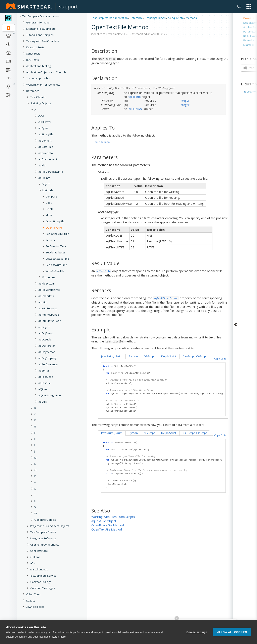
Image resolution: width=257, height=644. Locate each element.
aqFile (42, 165)
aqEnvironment (48, 159)
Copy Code (220, 359)
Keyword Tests (35, 47)
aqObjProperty (47, 358)
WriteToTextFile (55, 271)
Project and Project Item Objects (50, 526)
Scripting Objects (41, 103)
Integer (185, 100)
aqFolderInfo (46, 296)
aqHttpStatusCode (50, 321)
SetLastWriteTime (56, 265)
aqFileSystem (46, 284)
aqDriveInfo (46, 153)
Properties (49, 277)
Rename (51, 240)
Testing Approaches (39, 78)
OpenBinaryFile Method (108, 525)
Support (68, 6)
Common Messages (43, 588)
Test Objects (38, 97)
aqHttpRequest (48, 308)
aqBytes (43, 128)
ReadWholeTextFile (57, 234)
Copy (49, 203)
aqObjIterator (47, 346)
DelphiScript (169, 356)
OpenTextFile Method (107, 529)
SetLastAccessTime (57, 259)
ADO (41, 116)
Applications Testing (39, 66)
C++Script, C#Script (195, 356)
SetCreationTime (56, 246)
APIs (33, 563)
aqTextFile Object (104, 521)
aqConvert (45, 141)
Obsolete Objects (45, 520)
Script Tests (33, 54)
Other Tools (34, 594)
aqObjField (45, 339)
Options (35, 557)
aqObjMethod (47, 352)
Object (46, 184)
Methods (48, 190)
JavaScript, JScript (112, 356)
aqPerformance (48, 364)
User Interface (39, 551)
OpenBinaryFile (55, 221)
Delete (50, 209)
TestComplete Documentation (40, 16)
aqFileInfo (44, 178)
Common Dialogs (41, 582)
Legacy (31, 600)
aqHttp (42, 302)
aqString (44, 371)
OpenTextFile (54, 228)
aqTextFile (45, 383)
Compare (51, 196)
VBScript (149, 356)
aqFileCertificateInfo (51, 172)
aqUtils (43, 402)
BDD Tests (33, 60)
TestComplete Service (43, 576)
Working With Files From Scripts (113, 517)
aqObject (44, 327)
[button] (249, 7)
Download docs (35, 607)
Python (133, 356)
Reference (33, 91)
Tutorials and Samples (40, 35)
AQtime (43, 389)
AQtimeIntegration (50, 395)
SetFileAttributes (56, 252)
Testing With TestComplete (43, 41)
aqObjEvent (46, 333)
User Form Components (45, 545)
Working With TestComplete (43, 85)
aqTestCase (46, 377)
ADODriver (45, 122)
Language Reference (43, 538)
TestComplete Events (43, 532)
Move (49, 215)
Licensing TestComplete (41, 29)
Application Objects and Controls (46, 72)
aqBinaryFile (46, 134)
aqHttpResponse (49, 315)
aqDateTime (46, 147)
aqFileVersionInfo (49, 290)
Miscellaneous (39, 569)
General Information (39, 22)
